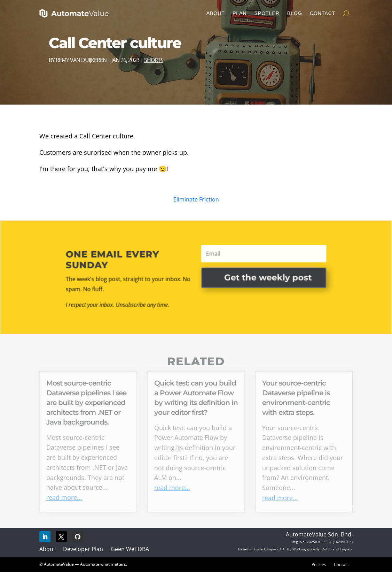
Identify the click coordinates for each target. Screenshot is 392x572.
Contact (323, 13)
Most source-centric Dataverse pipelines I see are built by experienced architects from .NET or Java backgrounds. (86, 403)
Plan (240, 13)
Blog (295, 13)
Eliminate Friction (196, 199)
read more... (64, 497)
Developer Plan (83, 549)
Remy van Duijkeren (81, 60)
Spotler (267, 13)
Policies (319, 564)
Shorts (154, 60)
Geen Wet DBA (130, 549)
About (216, 13)
